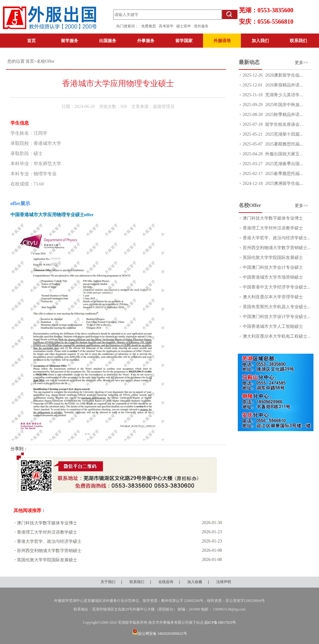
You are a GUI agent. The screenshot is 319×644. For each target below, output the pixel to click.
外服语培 (222, 41)
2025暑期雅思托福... (284, 144)
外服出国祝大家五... (284, 154)
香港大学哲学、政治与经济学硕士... (277, 238)
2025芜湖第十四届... (284, 134)
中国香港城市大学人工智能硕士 (273, 326)
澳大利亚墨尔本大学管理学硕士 (273, 297)
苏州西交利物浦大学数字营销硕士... (277, 248)
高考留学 (167, 26)
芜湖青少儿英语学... (283, 95)
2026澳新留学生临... (284, 75)
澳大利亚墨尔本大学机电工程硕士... (277, 336)
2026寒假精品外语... (284, 85)
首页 (31, 41)
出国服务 (108, 41)
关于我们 (108, 582)
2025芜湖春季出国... (284, 164)
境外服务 (201, 26)
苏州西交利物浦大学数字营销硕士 (49, 551)
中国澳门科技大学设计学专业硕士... (277, 317)
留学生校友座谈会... (284, 124)
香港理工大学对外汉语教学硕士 (47, 532)
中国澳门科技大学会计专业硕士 (273, 267)
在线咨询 (166, 582)
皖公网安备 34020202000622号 (159, 634)
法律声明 (224, 582)
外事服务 (146, 41)
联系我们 (298, 41)
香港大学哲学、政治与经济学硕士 (49, 541)
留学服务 (70, 41)
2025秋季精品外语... (284, 115)
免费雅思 (149, 26)
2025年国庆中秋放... (284, 105)
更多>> (301, 63)
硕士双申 (185, 26)
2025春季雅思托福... (284, 174)
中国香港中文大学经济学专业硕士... (277, 287)
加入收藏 (195, 582)
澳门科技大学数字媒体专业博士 (47, 523)
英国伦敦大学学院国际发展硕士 (47, 560)
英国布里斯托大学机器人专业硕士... (277, 307)
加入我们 (260, 41)
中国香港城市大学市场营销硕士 (273, 277)
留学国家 (184, 41)
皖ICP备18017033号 (220, 622)
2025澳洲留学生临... (284, 183)
